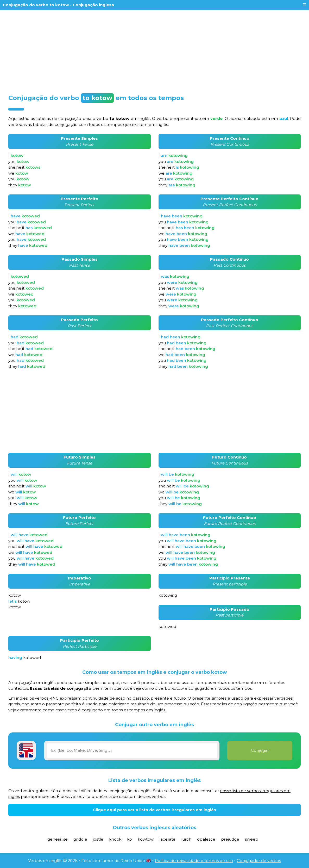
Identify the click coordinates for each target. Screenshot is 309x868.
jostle (98, 839)
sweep (252, 839)
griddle (80, 839)
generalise (58, 839)
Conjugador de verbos (259, 861)
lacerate (167, 839)
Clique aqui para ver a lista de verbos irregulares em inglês (154, 810)
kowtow (146, 839)
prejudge (230, 839)
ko (130, 839)
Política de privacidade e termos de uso (194, 861)
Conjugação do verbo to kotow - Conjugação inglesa (58, 5)
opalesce (206, 839)
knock (115, 839)
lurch (186, 839)
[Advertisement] (154, 50)
